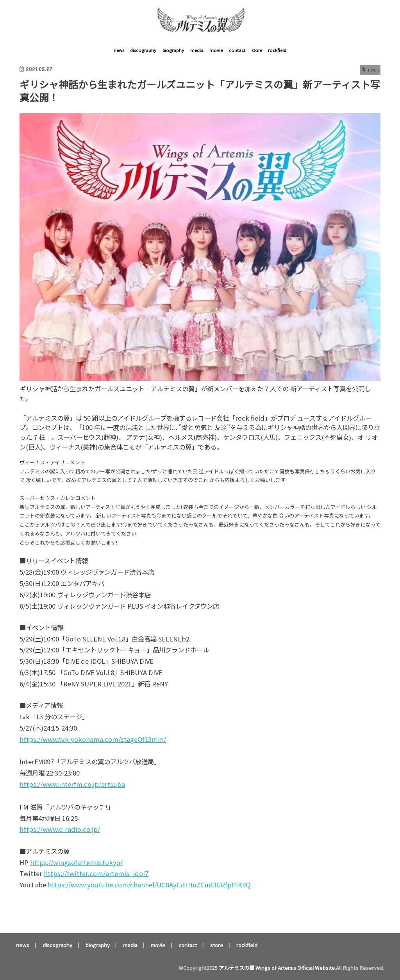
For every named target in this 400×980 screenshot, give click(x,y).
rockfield (277, 50)
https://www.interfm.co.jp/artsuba (72, 784)
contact (237, 50)
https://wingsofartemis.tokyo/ (76, 862)
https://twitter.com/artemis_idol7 (96, 873)
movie (216, 50)
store (257, 50)
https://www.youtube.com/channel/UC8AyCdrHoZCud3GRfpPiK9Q (149, 885)
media (197, 50)
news (119, 50)
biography (173, 50)
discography (143, 50)
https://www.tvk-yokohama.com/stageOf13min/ (93, 739)
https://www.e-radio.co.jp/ (60, 829)
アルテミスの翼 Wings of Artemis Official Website (277, 968)
